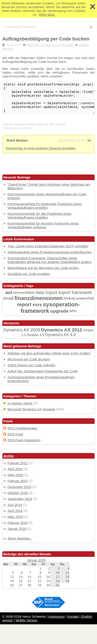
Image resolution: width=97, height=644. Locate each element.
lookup (69, 298)
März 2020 (15, 475)
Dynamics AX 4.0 (61, 335)
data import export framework (64, 292)
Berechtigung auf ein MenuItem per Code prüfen (43, 268)
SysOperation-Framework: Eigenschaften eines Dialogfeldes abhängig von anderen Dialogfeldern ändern (49, 260)
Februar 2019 (17, 523)
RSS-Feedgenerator (22, 428)
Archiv (9, 456)
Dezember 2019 (19, 487)
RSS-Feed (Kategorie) (24, 440)
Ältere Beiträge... (20, 538)
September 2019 (20, 499)
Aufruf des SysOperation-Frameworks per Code (43, 371)
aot (9, 292)
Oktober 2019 (18, 493)
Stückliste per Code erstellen (29, 274)
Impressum (56, 616)
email (9, 298)
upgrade (59, 311)
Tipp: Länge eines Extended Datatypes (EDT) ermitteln (48, 246)
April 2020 (15, 469)
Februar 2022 (17, 463)
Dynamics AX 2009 (22, 330)
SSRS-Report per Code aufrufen (31, 365)
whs (73, 311)
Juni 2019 (15, 505)
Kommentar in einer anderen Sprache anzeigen (41, 148)
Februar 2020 (17, 481)
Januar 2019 (17, 529)
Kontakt (73, 616)
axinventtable (24, 292)
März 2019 (15, 517)
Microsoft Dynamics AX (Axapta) (50, 45)
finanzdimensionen (39, 298)
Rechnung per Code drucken (29, 359)
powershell (85, 298)
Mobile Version (27, 620)
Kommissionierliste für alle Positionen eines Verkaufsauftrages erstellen (39, 215)
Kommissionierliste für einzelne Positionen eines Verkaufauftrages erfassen (43, 225)
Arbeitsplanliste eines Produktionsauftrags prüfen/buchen (49, 252)
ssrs (37, 305)
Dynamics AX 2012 (62, 330)
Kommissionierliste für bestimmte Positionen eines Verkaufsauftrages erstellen (45, 206)
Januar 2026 (36, 560)
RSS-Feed (15, 434)
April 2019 (15, 511)
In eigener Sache (20, 403)
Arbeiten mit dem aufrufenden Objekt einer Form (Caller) (49, 353)
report (24, 305)
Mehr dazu (47, 14)
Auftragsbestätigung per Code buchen (46, 39)
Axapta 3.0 (36, 335)
